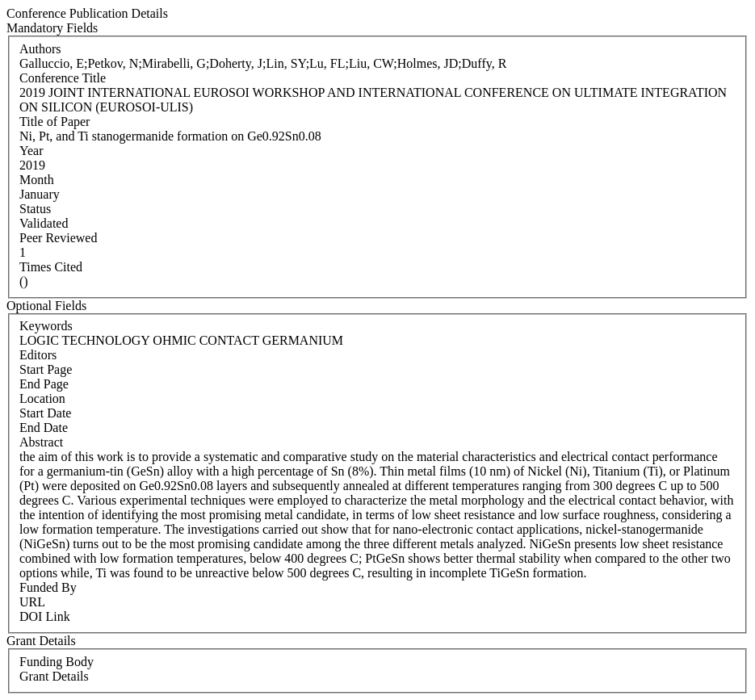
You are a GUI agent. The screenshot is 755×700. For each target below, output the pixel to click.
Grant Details (54, 676)
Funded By (48, 587)
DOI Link (45, 616)
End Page (44, 384)
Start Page (46, 369)
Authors (40, 49)
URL (32, 602)
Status (35, 209)
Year (31, 151)
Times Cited (51, 267)
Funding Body (57, 662)
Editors (38, 355)
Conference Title (63, 78)
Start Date (45, 413)
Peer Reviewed (58, 238)
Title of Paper (55, 122)
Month (37, 180)
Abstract (41, 442)
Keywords (46, 326)
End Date (44, 428)
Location (42, 398)
